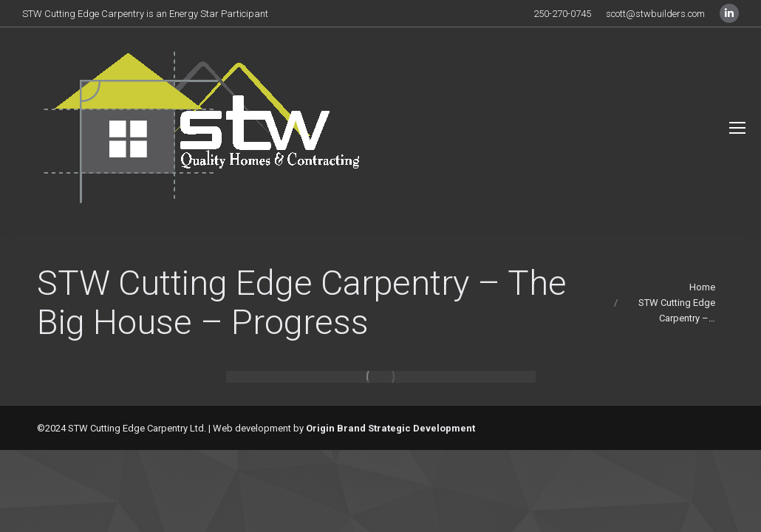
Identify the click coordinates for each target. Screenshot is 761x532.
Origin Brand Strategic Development (390, 428)
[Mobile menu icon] (737, 128)
